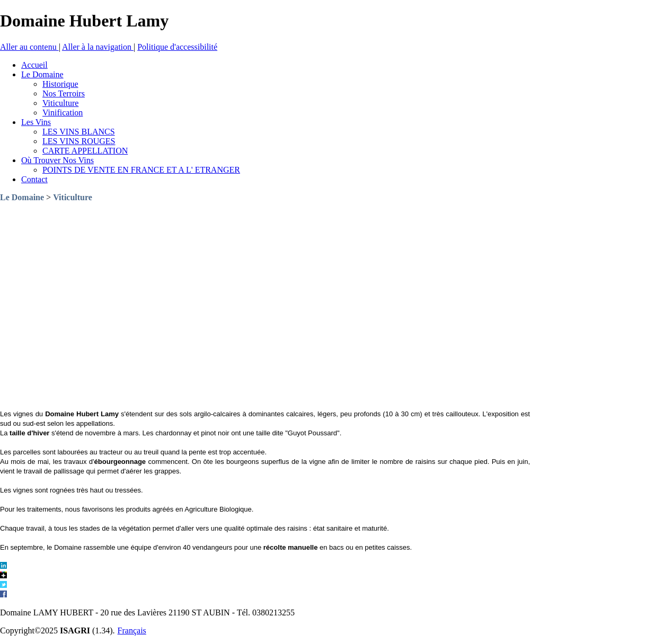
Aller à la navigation (98, 47)
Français (132, 630)
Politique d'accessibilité (177, 47)
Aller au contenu (29, 47)
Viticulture (73, 197)
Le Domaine (22, 197)
